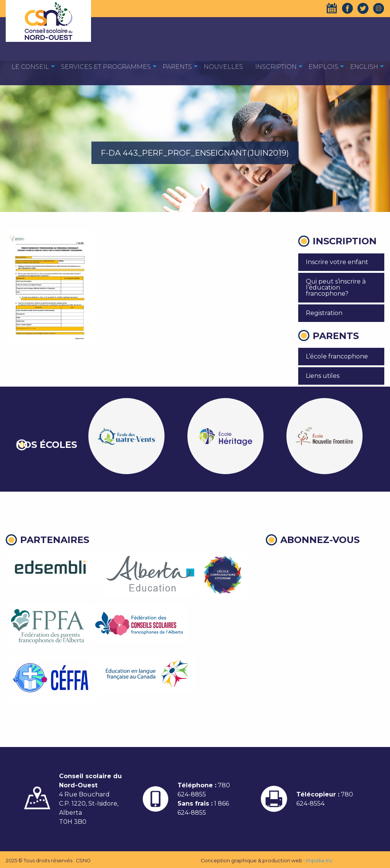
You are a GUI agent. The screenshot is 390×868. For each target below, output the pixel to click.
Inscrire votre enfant (337, 262)
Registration (324, 313)
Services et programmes (106, 67)
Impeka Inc (319, 861)
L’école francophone (337, 356)
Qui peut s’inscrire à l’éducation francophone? (336, 287)
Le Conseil (30, 67)
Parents (177, 67)
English (364, 67)
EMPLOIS (323, 67)
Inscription (276, 67)
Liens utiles (323, 376)
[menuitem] (30, 66)
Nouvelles (223, 67)
